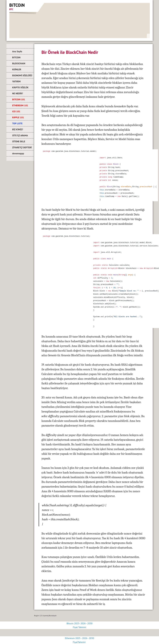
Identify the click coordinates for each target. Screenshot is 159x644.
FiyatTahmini (80, 642)
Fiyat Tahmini (79, 627)
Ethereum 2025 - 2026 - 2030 (79, 638)
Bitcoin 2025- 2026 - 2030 (79, 623)
